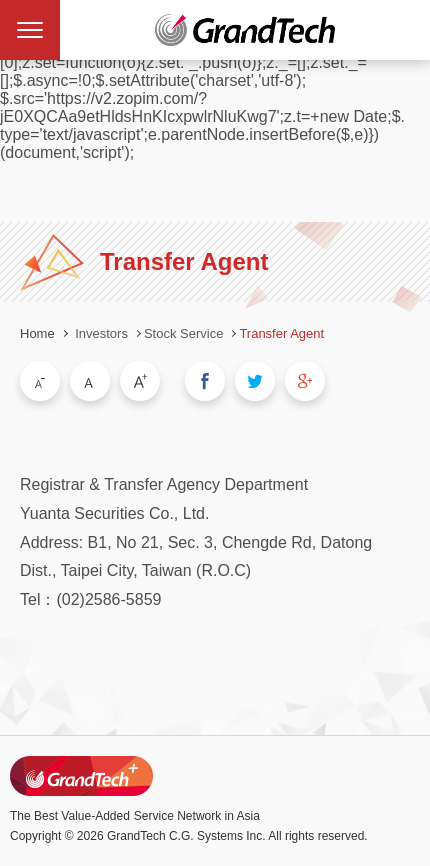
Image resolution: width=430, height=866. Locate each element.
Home (37, 333)
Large (140, 381)
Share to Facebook (205, 381)
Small (40, 381)
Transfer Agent (281, 333)
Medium (90, 381)
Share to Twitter (255, 381)
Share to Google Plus (305, 381)
